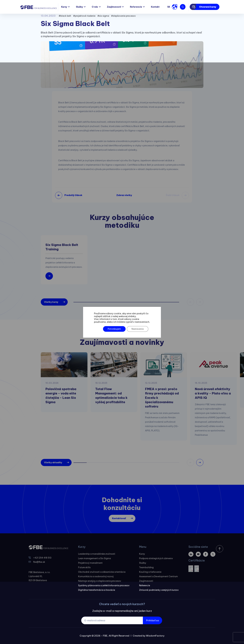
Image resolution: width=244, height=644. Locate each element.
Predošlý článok (73, 195)
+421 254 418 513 (42, 558)
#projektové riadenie (84, 16)
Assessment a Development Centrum (158, 576)
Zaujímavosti (114, 7)
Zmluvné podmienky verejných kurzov (159, 590)
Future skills (84, 567)
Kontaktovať (119, 518)
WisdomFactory (155, 636)
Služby (79, 7)
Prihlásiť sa (152, 620)
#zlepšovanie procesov (123, 16)
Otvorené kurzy (208, 7)
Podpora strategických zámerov (156, 558)
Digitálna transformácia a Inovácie (97, 590)
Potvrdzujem (114, 329)
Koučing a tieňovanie (150, 572)
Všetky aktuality (53, 462)
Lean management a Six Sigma (94, 558)
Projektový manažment (90, 563)
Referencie (136, 7)
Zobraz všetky (124, 195)
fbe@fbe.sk (39, 562)
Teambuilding (146, 567)
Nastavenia (138, 329)
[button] (200, 462)
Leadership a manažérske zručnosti (97, 554)
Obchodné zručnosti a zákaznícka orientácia (102, 572)
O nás (95, 7)
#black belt (65, 16)
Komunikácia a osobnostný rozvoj (96, 576)
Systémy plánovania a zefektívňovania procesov (104, 585)
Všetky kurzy (51, 302)
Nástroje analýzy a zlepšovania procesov (100, 581)
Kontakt (155, 7)
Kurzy (64, 7)
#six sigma (103, 16)
